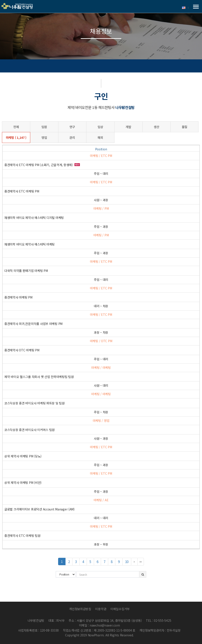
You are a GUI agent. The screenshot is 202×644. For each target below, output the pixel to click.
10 (128, 562)
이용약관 (101, 609)
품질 (184, 127)
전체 (16, 127)
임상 (100, 127)
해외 (100, 137)
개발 (128, 127)
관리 (72, 137)
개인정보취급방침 (80, 609)
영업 (44, 137)
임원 (44, 127)
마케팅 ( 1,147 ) (16, 137)
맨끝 (141, 562)
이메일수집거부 (120, 609)
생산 (156, 127)
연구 (72, 127)
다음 (134, 562)
